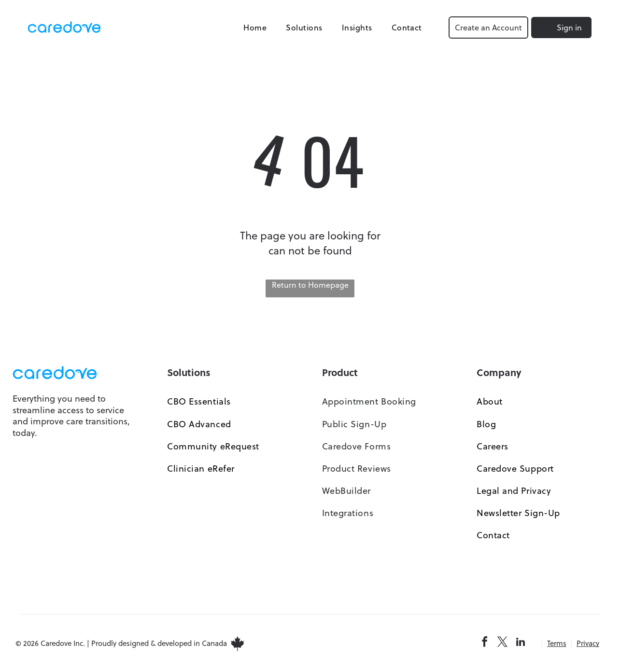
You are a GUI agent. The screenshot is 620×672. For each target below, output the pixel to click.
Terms (557, 644)
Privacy (588, 644)
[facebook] (485, 644)
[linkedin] (521, 644)
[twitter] (503, 644)
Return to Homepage (310, 285)
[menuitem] (254, 28)
